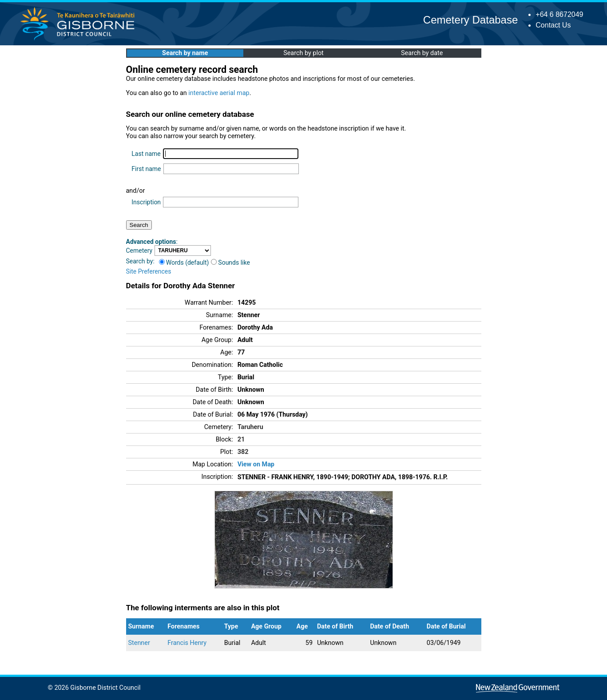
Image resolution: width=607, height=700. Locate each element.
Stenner (139, 643)
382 (243, 452)
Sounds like (230, 262)
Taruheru (250, 427)
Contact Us (553, 25)
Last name (146, 154)
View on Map (256, 464)
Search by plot (303, 53)
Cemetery (139, 251)
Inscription (146, 202)
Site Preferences (149, 271)
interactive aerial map (219, 93)
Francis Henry (187, 643)
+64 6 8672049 (559, 14)
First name (146, 169)
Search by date (422, 53)
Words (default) (184, 262)
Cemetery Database (470, 20)
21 (241, 439)
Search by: (140, 261)
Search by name (185, 53)
